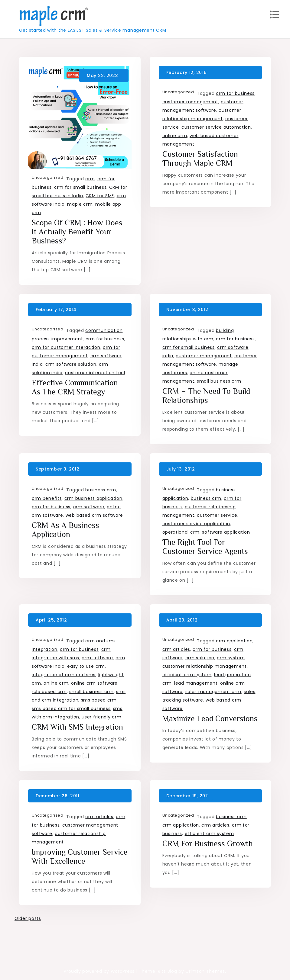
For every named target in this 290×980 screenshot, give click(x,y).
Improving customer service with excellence (80, 857)
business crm (101, 490)
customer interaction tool (95, 373)
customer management (190, 102)
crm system (231, 658)
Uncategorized (48, 177)
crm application (234, 641)
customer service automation (216, 127)
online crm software (94, 683)
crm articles (176, 649)
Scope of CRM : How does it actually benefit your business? (77, 232)
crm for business (235, 93)
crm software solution (71, 364)
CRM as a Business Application (65, 530)
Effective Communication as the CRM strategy (75, 387)
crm (90, 179)
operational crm (181, 532)
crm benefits (47, 498)
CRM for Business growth (208, 844)
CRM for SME (100, 196)
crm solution (200, 658)
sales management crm (213, 692)
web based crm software (94, 515)
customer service (217, 515)
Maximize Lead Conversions (210, 719)
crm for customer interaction (66, 347)
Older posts (28, 918)
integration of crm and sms (64, 675)
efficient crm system (187, 675)
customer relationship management (205, 666)
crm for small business (80, 187)
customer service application (196, 524)
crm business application (93, 498)
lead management (196, 683)
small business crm (219, 381)
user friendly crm (101, 717)
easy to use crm (86, 666)
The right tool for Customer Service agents (205, 547)
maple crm (80, 204)
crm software (89, 507)
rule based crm (49, 692)
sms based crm (99, 700)
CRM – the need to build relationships (206, 396)
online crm (175, 136)
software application (226, 532)
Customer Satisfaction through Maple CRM (200, 159)
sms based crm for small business (71, 708)
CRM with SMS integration (77, 727)
